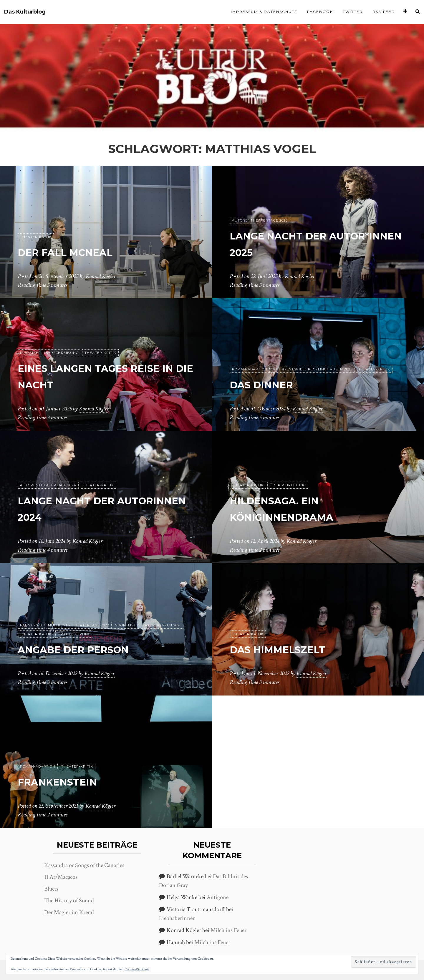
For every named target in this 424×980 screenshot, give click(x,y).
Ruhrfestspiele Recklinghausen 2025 (313, 369)
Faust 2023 (31, 625)
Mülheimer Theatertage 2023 (79, 625)
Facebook (320, 12)
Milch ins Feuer (228, 930)
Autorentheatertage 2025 (260, 220)
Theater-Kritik (36, 237)
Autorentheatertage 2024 (48, 485)
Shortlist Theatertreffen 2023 (148, 625)
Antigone (218, 897)
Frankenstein (66, 781)
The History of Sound (69, 901)
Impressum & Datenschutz (264, 12)
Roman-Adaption (250, 369)
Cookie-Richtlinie (137, 969)
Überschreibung (288, 485)
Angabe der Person (86, 649)
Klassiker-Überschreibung (49, 353)
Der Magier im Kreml (69, 912)
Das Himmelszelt (288, 649)
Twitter (353, 12)
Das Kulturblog (25, 12)
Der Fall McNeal (76, 252)
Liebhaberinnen (177, 918)
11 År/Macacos (61, 877)
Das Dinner (269, 384)
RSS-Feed (384, 12)
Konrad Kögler (102, 276)
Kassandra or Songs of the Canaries (84, 865)
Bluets (51, 889)
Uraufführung (74, 634)
